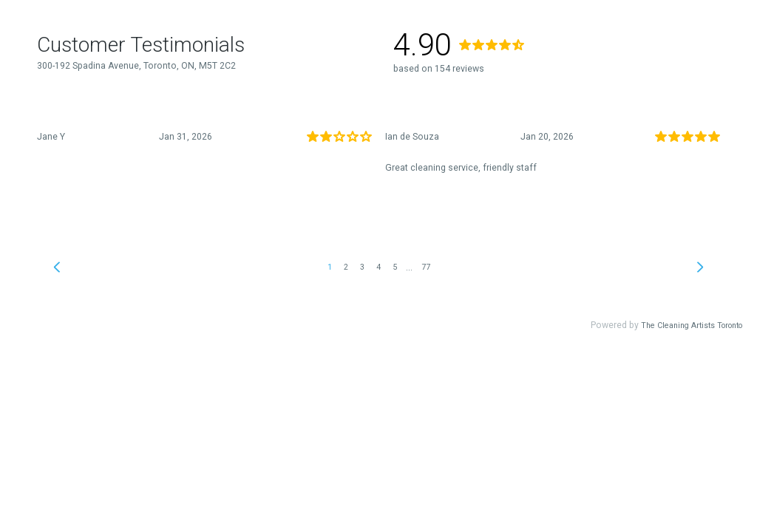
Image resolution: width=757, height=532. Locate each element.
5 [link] (395, 267)
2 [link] (346, 267)
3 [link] (362, 267)
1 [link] (330, 267)
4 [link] (378, 267)
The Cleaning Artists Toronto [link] (692, 325)
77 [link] (426, 267)
